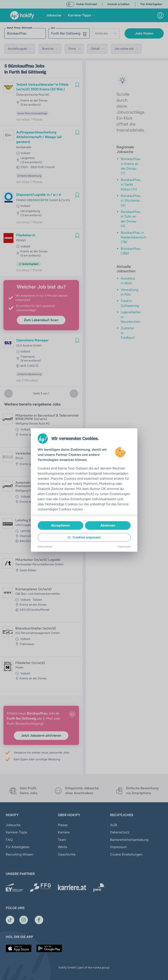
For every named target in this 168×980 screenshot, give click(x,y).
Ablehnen (108, 525)
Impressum (124, 547)
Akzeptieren (60, 525)
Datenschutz (45, 547)
